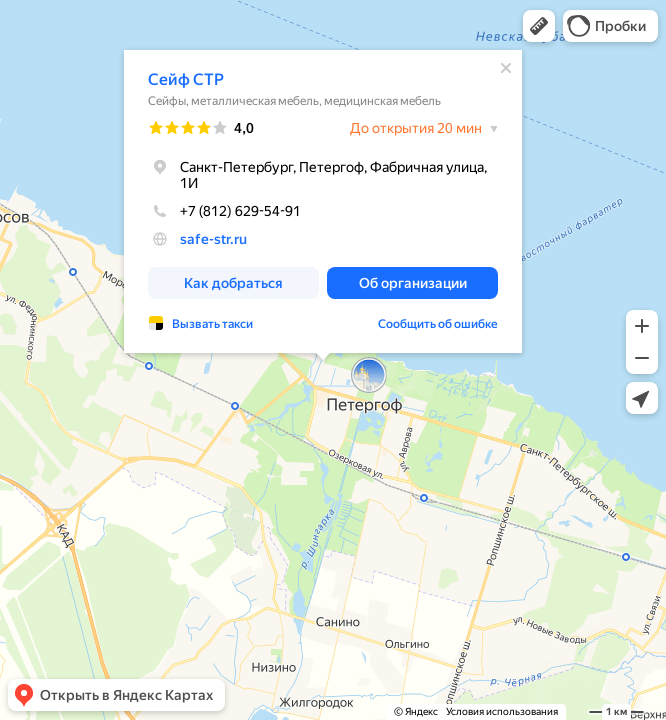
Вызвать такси (212, 324)
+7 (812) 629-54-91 (224, 211)
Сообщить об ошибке (438, 324)
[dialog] (323, 201)
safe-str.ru (213, 239)
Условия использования (502, 711)
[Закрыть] (506, 68)
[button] (539, 26)
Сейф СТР (186, 79)
